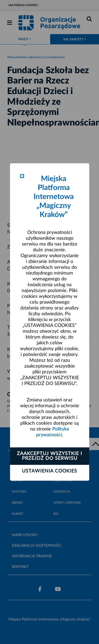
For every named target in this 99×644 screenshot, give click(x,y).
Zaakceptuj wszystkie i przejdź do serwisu (49, 456)
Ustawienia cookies (49, 471)
